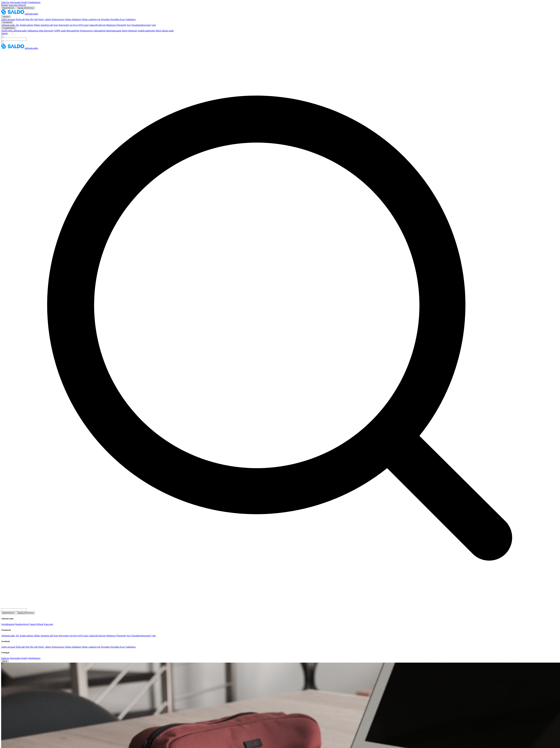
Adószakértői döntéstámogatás (107, 31)
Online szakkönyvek (91, 19)
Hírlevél (22, 5)
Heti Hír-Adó (32, 19)
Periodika (105, 19)
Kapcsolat (13, 5)
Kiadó (24, 2)
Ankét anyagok (8, 19)
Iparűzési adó (47, 25)
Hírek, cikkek (45, 19)
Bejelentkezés (8, 8)
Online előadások (73, 19)
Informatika (15, 2)
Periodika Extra (118, 19)
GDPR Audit (60, 31)
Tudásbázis (130, 19)
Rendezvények (22, 624)
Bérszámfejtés (73, 31)
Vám (154, 25)
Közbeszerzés (58, 19)
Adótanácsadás (8, 25)
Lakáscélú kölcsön (97, 25)
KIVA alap (83, 25)
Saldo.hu (5, 2)
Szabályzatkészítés (147, 31)
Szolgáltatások (8, 624)
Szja (129, 25)
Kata (56, 25)
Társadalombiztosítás (141, 25)
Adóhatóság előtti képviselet (40, 31)
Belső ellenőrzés (130, 31)
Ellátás (37, 25)
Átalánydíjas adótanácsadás (14, 31)
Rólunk (5, 5)
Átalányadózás (26, 25)
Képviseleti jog (66, 25)
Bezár (5, 661)
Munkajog (111, 25)
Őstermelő (121, 25)
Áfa (17, 25)
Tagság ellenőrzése (25, 8)
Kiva (75, 25)
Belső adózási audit (165, 31)
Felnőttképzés (34, 2)
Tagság (4, 33)
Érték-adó (20, 19)
